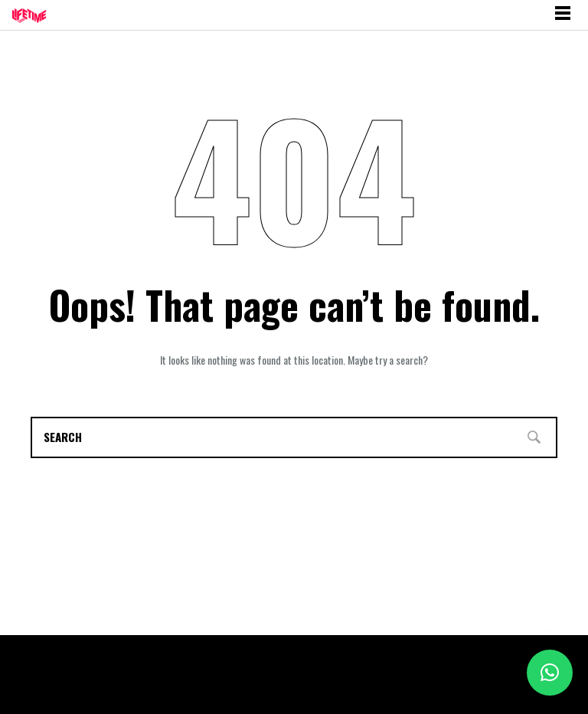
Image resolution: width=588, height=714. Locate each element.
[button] (550, 673)
